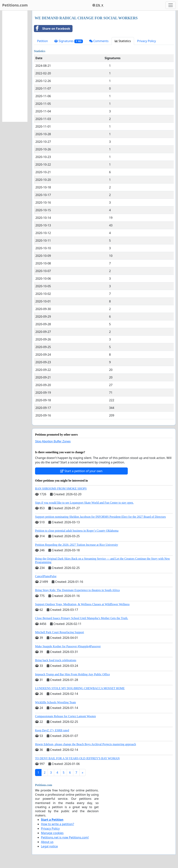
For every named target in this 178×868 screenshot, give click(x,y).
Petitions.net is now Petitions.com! (65, 837)
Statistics (123, 41)
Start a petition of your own (81, 471)
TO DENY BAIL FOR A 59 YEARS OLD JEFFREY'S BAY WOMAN (77, 758)
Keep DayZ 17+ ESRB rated (52, 730)
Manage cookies (52, 833)
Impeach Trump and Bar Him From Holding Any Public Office (72, 674)
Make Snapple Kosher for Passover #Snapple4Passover (68, 646)
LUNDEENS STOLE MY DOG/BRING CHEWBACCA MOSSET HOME (80, 688)
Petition (42, 41)
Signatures (69, 41)
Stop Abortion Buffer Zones (53, 441)
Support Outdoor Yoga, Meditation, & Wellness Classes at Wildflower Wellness (82, 604)
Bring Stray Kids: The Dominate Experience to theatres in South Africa (77, 590)
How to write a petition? (57, 824)
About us (47, 842)
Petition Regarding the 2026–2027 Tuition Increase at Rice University (77, 545)
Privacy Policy (147, 41)
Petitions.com (15, 5)
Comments (99, 41)
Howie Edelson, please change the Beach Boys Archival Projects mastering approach (85, 744)
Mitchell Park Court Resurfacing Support (60, 632)
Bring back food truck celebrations (56, 660)
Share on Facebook (52, 29)
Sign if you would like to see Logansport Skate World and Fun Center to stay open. (84, 503)
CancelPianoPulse (46, 576)
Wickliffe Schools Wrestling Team (55, 702)
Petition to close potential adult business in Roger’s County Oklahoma (77, 531)
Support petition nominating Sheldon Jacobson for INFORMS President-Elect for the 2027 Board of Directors (100, 517)
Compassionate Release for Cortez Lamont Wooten (65, 716)
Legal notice (49, 846)
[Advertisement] (15, 66)
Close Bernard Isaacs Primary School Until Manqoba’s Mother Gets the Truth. (82, 618)
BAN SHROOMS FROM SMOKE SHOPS (61, 489)
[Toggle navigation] (171, 5)
